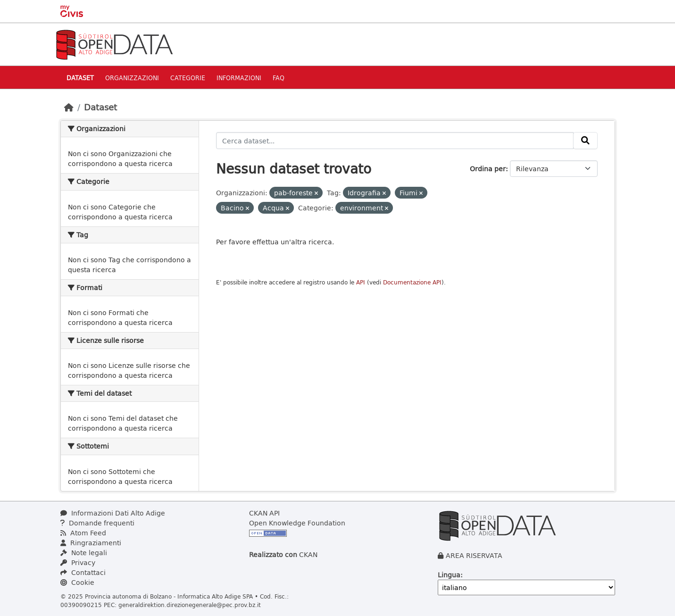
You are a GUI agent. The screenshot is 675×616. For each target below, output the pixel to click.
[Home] (69, 107)
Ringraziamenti (91, 543)
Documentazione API (412, 282)
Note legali (84, 553)
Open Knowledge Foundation (297, 523)
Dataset (80, 78)
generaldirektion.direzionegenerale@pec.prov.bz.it (190, 605)
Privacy (78, 562)
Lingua (449, 575)
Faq (279, 78)
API (361, 282)
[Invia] (585, 141)
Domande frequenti (97, 523)
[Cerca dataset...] (395, 141)
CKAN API (264, 513)
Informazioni (239, 78)
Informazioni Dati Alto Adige (113, 513)
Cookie (77, 582)
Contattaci (83, 572)
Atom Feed (83, 533)
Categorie (188, 78)
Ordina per (488, 169)
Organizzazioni (132, 78)
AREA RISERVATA (474, 555)
